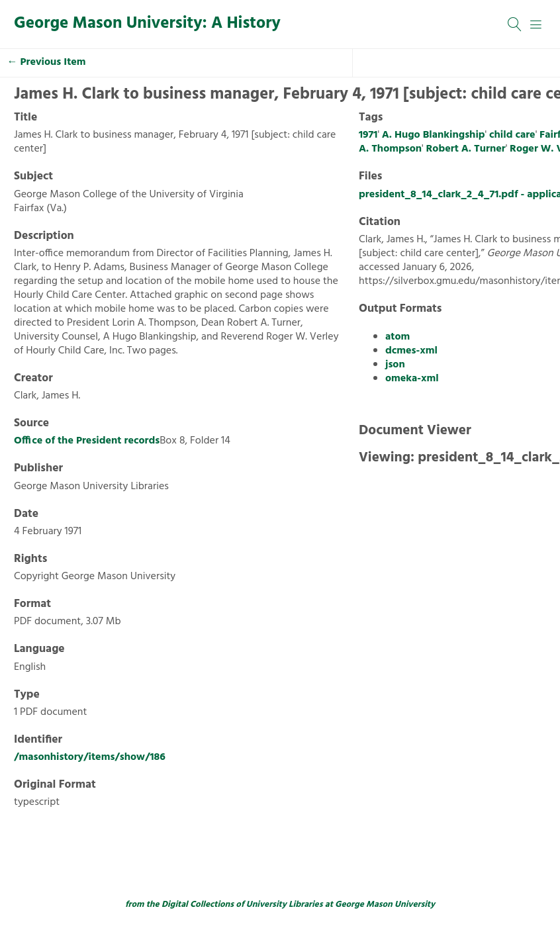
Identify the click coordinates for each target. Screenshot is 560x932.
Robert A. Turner (466, 149)
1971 (368, 135)
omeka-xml (412, 379)
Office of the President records (87, 441)
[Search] (515, 24)
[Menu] (536, 24)
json (395, 365)
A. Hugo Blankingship (434, 135)
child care (512, 135)
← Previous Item (47, 62)
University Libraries (285, 905)
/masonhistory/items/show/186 (90, 757)
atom (397, 337)
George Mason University (385, 905)
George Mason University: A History (147, 24)
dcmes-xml (411, 351)
